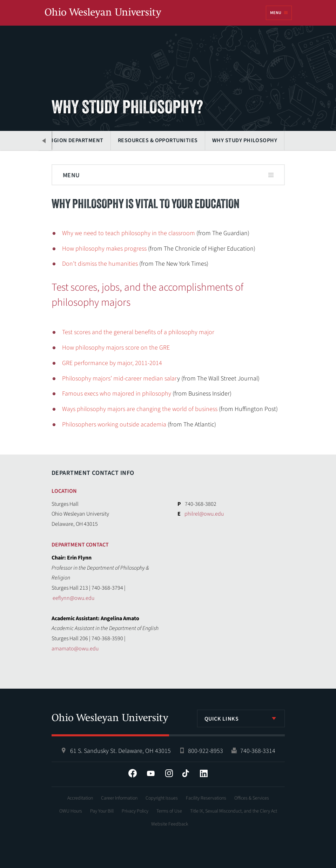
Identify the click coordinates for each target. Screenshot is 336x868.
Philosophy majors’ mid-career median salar (120, 379)
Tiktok (186, 773)
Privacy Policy (135, 811)
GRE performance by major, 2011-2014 (112, 363)
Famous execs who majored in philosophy (117, 394)
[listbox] (241, 718)
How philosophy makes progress (104, 249)
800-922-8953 (206, 751)
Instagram (169, 773)
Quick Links (222, 719)
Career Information (119, 798)
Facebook (133, 773)
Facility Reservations (206, 798)
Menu (276, 13)
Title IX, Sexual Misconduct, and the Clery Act (234, 811)
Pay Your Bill (102, 811)
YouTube (151, 773)
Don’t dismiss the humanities (100, 264)
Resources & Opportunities (158, 140)
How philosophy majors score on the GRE (116, 348)
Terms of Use (169, 811)
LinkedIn (204, 773)
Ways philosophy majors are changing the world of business (140, 409)
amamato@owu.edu (75, 649)
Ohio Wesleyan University (103, 13)
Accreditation (80, 798)
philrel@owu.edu (204, 514)
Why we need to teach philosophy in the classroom (129, 233)
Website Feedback (170, 824)
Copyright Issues (162, 798)
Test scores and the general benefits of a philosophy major (138, 332)
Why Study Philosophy (245, 140)
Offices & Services (252, 798)
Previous (45, 141)
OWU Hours (71, 811)
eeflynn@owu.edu (73, 598)
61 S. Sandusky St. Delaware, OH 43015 (120, 751)
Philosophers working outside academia (114, 425)
